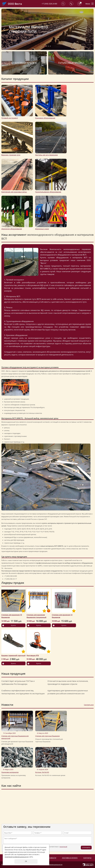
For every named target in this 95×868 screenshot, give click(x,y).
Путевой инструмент (10, 118)
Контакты (87, 858)
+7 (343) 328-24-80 (49, 4)
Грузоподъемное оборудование (48, 192)
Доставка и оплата (70, 858)
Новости (53, 858)
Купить (13, 625)
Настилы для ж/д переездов (46, 155)
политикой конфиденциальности (17, 857)
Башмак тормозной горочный (13, 655)
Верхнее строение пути (11, 155)
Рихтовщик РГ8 (33, 655)
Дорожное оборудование (12, 229)
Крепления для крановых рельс (14, 192)
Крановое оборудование (45, 118)
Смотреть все (89, 705)
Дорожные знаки (42, 229)
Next (91, 29)
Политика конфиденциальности (51, 865)
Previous (4, 29)
